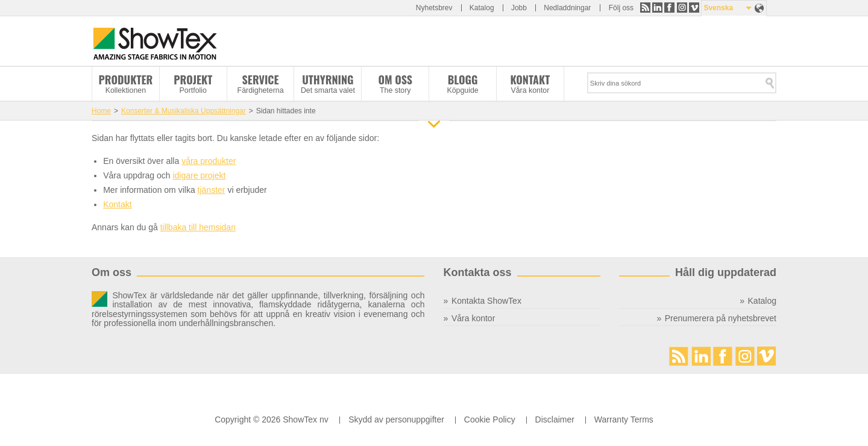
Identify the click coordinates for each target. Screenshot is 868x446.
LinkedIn (657, 8)
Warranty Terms (624, 419)
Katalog (482, 8)
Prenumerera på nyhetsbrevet (721, 318)
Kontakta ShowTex (486, 301)
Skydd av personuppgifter (396, 419)
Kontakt (530, 80)
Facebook (669, 8)
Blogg (463, 80)
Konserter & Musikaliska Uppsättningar (184, 111)
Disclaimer (555, 419)
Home (101, 111)
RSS (645, 8)
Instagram (682, 8)
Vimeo (694, 8)
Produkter (126, 80)
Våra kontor (473, 318)
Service (261, 80)
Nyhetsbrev (434, 8)
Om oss (395, 80)
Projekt (193, 80)
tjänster (212, 190)
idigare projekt (199, 175)
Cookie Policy (490, 419)
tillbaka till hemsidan (198, 227)
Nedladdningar (567, 8)
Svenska (718, 8)
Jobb (519, 8)
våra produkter (209, 161)
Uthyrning (328, 80)
